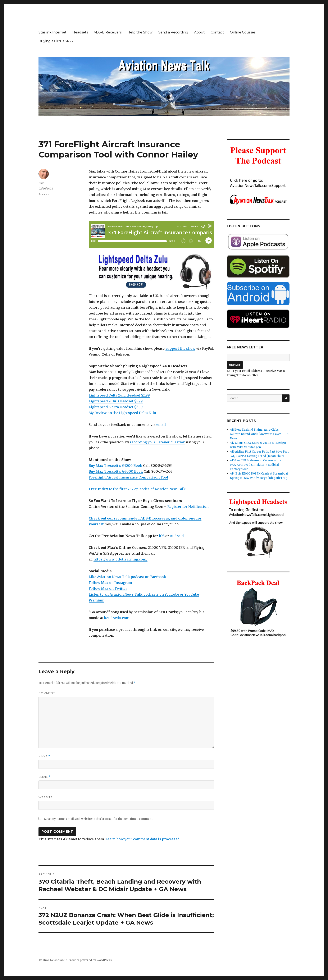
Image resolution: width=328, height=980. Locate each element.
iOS (162, 536)
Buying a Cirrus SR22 (56, 41)
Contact (217, 32)
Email (44, 777)
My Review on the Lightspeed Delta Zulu (122, 413)
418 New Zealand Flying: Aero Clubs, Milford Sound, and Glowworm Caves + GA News (259, 434)
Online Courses (243, 32)
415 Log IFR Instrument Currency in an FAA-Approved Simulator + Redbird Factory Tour (257, 465)
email (161, 425)
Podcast (44, 194)
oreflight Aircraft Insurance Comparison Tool (129, 477)
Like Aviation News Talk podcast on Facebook (127, 577)
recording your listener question (158, 442)
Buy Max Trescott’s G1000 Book (116, 466)
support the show (180, 348)
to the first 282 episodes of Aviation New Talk (137, 489)
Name (44, 756)
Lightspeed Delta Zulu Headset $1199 (119, 395)
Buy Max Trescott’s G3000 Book (116, 471)
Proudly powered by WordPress (90, 960)
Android (177, 536)
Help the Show (140, 32)
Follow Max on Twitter (108, 589)
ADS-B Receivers (108, 32)
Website (45, 797)
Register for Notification (188, 507)
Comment (47, 693)
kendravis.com (117, 618)
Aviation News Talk (51, 960)
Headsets (80, 32)
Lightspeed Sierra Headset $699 (116, 407)
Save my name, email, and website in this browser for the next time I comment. (99, 819)
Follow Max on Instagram (110, 583)
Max (41, 183)
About (199, 32)
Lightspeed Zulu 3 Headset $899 (116, 401)
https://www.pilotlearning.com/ (120, 559)
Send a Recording (173, 32)
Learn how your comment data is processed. (143, 839)
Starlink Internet (53, 32)
